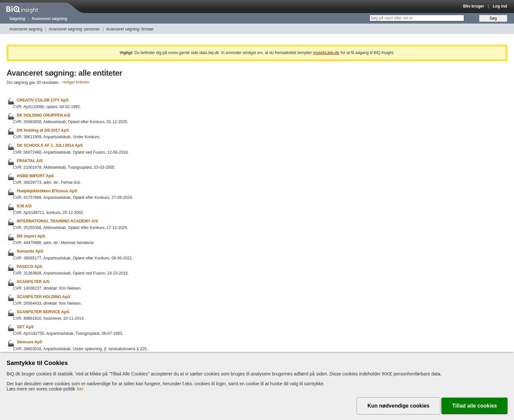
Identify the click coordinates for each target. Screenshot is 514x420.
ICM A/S (24, 206)
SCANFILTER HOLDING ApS (43, 297)
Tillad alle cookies (474, 406)
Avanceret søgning (49, 19)
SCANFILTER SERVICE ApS (43, 312)
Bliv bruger (474, 6)
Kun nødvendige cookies (398, 406)
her (80, 389)
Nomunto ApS (30, 252)
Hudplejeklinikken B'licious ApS (47, 191)
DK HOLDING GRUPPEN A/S (44, 115)
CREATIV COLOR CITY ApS (43, 100)
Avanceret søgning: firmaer (130, 29)
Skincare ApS (30, 342)
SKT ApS (25, 327)
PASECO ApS (30, 267)
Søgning (18, 19)
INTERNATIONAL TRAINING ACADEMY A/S (57, 221)
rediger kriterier (76, 83)
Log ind (500, 6)
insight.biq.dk (326, 53)
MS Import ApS (31, 236)
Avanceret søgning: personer (74, 29)
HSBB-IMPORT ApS (35, 176)
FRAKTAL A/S (30, 161)
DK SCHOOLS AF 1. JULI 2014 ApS (50, 146)
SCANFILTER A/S (33, 282)
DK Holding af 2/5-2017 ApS (43, 130)
